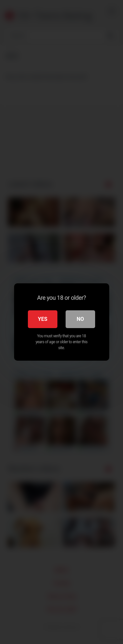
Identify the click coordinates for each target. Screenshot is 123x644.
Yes (43, 319)
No (80, 319)
